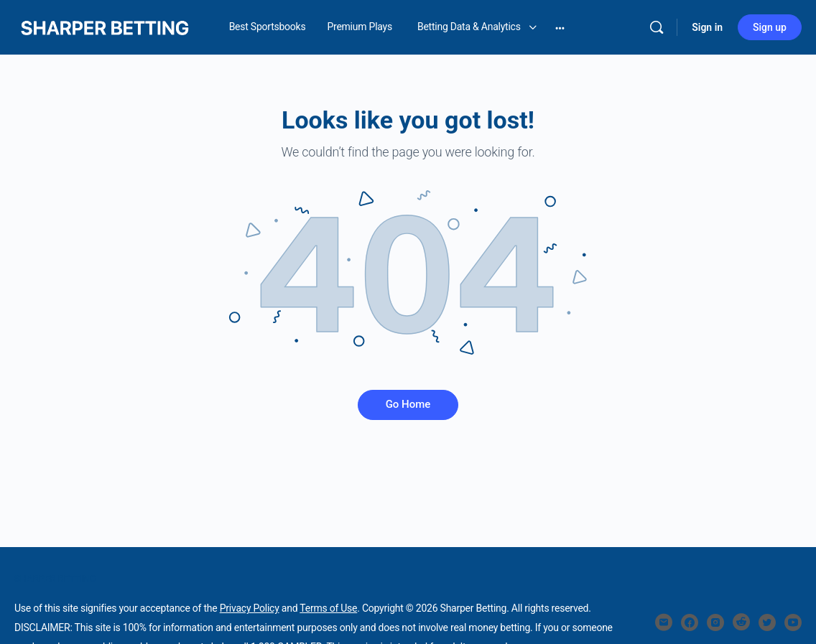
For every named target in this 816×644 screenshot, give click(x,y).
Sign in (707, 27)
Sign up (770, 27)
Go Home (408, 404)
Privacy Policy (250, 608)
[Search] (657, 27)
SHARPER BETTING (55, 578)
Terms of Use (328, 608)
